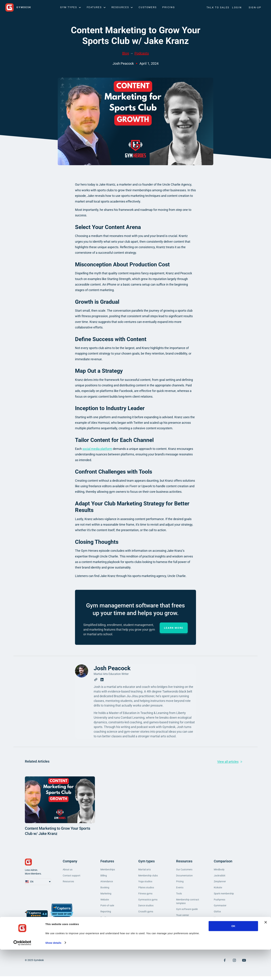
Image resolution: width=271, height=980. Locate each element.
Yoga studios (145, 882)
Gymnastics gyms (148, 902)
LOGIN (237, 7)
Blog (126, 53)
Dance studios (146, 908)
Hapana (218, 921)
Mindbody (219, 870)
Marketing (106, 895)
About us (68, 870)
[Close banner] (266, 953)
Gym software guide (187, 912)
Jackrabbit (220, 876)
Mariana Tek (220, 927)
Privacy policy (183, 931)
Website (105, 902)
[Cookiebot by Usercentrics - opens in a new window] (22, 973)
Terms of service (185, 924)
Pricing (169, 7)
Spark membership (224, 895)
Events (180, 889)
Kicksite (218, 889)
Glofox (217, 914)
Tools (179, 895)
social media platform (97, 449)
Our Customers (184, 870)
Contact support (72, 876)
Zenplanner (220, 882)
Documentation (184, 876)
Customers (148, 7)
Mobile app (106, 927)
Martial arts (144, 870)
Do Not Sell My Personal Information (189, 938)
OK (233, 957)
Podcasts (142, 53)
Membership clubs (148, 876)
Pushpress (219, 902)
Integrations (107, 934)
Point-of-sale (107, 908)
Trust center (183, 918)
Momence (219, 934)
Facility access (108, 921)
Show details (53, 973)
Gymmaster (220, 908)
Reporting (106, 914)
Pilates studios (146, 889)
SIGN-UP (255, 7)
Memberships (108, 870)
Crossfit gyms (146, 914)
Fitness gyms (145, 895)
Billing (104, 876)
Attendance (107, 882)
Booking (105, 889)
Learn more (174, 628)
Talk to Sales (218, 7)
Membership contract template (188, 903)
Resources (68, 882)
